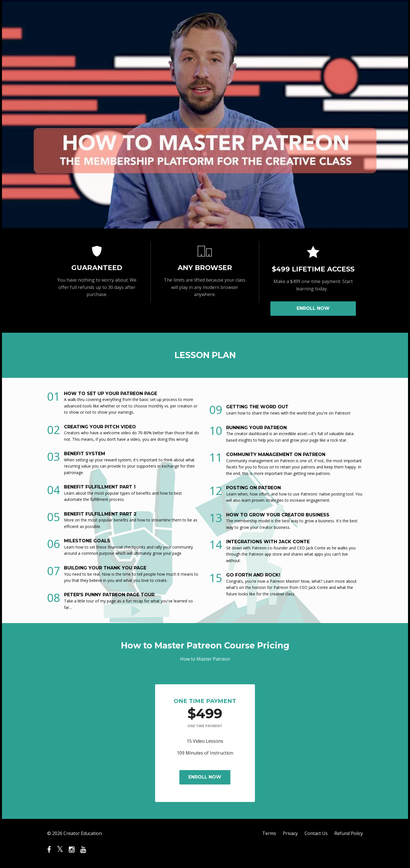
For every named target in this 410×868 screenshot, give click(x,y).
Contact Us (316, 833)
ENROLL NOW (313, 308)
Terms (269, 833)
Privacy (290, 833)
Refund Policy (349, 833)
